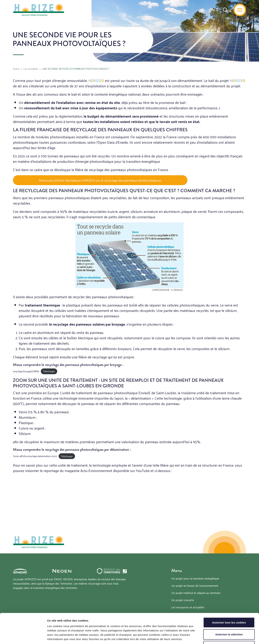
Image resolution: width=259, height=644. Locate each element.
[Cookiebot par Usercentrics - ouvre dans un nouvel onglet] (23, 637)
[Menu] (240, 10)
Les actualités (31, 69)
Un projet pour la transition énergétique (195, 578)
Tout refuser (229, 620)
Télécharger (49, 371)
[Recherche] (225, 10)
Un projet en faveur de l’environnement (195, 586)
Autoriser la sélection (229, 609)
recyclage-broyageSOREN (26, 371)
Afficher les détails (198, 637)
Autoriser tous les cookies (229, 597)
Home (16, 69)
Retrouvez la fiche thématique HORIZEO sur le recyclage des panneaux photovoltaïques (100, 180)
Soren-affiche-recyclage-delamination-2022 (35, 456)
